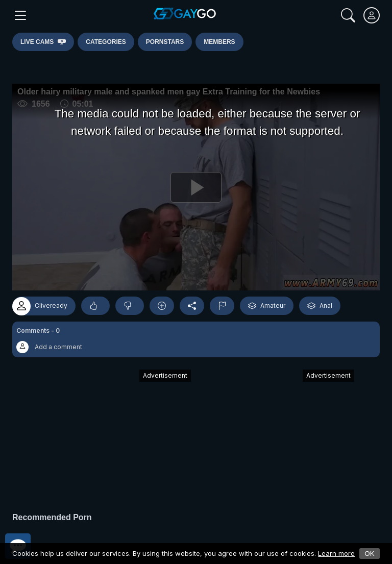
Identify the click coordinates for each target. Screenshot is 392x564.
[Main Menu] (20, 15)
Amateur (267, 306)
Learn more (336, 553)
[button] (196, 339)
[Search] (348, 15)
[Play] (196, 187)
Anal (320, 306)
